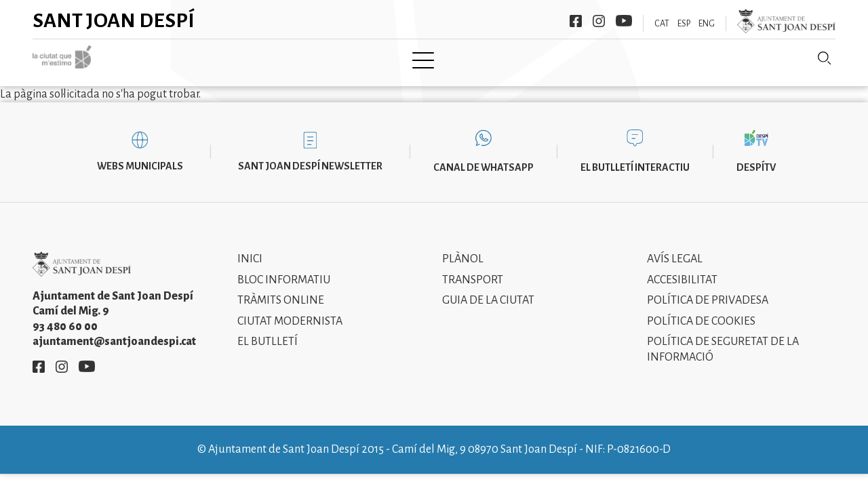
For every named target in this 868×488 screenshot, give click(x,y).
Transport (473, 270)
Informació (550, 59)
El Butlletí (268, 332)
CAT (662, 24)
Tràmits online (281, 291)
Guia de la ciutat (488, 291)
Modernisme (459, 59)
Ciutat (222, 59)
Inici (167, 59)
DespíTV (756, 157)
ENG (707, 24)
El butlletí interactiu (635, 157)
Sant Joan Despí (114, 20)
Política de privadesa (708, 291)
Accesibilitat (682, 270)
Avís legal (675, 249)
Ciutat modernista (290, 311)
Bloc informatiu (284, 270)
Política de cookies (701, 311)
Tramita (378, 59)
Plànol (463, 249)
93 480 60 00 (65, 317)
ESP (684, 24)
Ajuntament (298, 59)
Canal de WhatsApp (484, 157)
